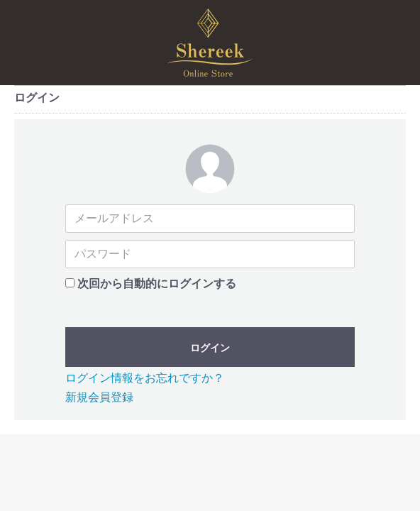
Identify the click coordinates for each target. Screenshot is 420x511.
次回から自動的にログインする (157, 284)
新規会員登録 (99, 397)
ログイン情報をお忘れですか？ (145, 378)
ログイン (210, 348)
